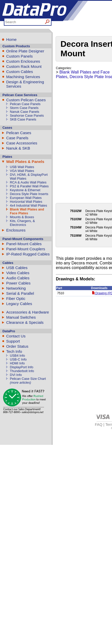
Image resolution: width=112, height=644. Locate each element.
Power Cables (18, 283)
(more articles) (20, 383)
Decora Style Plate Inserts (29, 194)
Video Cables (18, 273)
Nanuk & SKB (18, 148)
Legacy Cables (19, 304)
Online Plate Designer (25, 51)
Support (13, 341)
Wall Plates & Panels (25, 162)
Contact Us (16, 336)
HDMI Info (17, 363)
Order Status (17, 346)
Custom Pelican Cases (26, 100)
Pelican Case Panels (25, 104)
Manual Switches (21, 317)
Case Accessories (22, 143)
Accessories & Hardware (28, 312)
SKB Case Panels (23, 119)
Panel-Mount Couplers (26, 249)
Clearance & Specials (25, 322)
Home (11, 39)
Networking (16, 288)
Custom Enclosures (23, 61)
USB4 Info (17, 356)
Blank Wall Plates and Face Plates (27, 211)
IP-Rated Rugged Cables (28, 254)
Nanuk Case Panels (24, 112)
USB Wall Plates (22, 167)
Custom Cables (20, 72)
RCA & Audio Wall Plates (28, 182)
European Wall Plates (26, 198)
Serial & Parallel (20, 293)
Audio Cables (18, 278)
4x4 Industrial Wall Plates (28, 205)
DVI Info (16, 375)
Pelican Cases (19, 133)
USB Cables (17, 268)
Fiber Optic (16, 298)
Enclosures (16, 230)
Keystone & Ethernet (25, 190)
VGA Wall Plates (22, 171)
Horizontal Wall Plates (26, 202)
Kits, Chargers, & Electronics (22, 223)
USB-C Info (18, 359)
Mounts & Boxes (22, 217)
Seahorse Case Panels (27, 116)
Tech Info (14, 351)
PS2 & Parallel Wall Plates (29, 186)
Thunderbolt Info (22, 371)
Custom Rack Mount (24, 66)
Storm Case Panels (24, 108)
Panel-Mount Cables (24, 244)
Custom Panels (19, 56)
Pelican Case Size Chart (28, 379)
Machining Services (23, 77)
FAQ (99, 425)
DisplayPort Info (21, 367)
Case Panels (17, 138)
